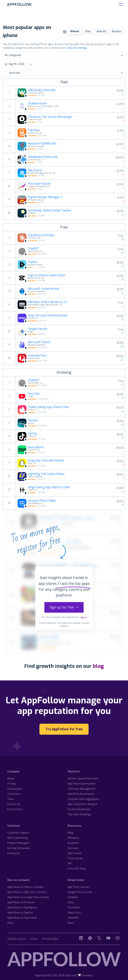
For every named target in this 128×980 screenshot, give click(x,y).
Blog (70, 833)
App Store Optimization (82, 784)
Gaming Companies (19, 848)
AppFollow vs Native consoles (25, 887)
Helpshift (73, 918)
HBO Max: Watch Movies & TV (47, 302)
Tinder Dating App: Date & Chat (48, 407)
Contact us (14, 804)
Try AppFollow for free (64, 729)
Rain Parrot (35, 170)
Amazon (117, 31)
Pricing (11, 784)
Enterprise (14, 853)
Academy (73, 843)
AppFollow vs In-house (21, 902)
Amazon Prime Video (42, 501)
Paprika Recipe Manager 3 (45, 197)
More (10, 923)
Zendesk (73, 897)
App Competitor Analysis (83, 804)
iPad (88, 31)
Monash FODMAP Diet (42, 144)
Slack (71, 902)
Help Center (75, 853)
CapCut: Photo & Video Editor (47, 275)
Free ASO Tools (77, 869)
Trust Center (75, 858)
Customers (14, 794)
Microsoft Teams (39, 342)
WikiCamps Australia (42, 90)
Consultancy (15, 789)
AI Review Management (82, 789)
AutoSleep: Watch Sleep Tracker (50, 211)
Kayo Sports (36, 447)
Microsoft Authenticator (44, 289)
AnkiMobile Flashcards (43, 157)
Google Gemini (38, 329)
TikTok (32, 434)
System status (16, 939)
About (11, 779)
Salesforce (74, 913)
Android (101, 31)
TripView (34, 130)
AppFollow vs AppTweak (22, 918)
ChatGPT (34, 249)
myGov (33, 262)
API (70, 864)
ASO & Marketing (17, 838)
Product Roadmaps (79, 809)
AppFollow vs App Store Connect (27, 892)
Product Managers (19, 843)
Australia (64, 73)
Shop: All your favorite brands (48, 315)
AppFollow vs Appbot (20, 913)
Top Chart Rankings (79, 814)
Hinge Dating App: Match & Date (49, 487)
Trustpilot (74, 908)
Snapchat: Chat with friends (46, 461)
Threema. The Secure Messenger (50, 117)
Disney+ (33, 420)
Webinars (73, 838)
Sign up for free (64, 607)
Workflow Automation (81, 794)
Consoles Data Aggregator (84, 799)
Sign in (84, 617)
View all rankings (77, 48)
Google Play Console (80, 892)
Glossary (73, 848)
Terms (34, 939)
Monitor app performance (83, 779)
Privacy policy (51, 939)
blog (98, 666)
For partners (15, 809)
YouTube (34, 394)
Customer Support (18, 833)
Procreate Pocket (39, 184)
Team (11, 799)
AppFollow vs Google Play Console (28, 897)
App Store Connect (79, 887)
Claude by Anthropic (41, 235)
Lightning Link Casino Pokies (46, 474)
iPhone (75, 31)
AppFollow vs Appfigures (22, 908)
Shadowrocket (37, 104)
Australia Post (37, 356)
